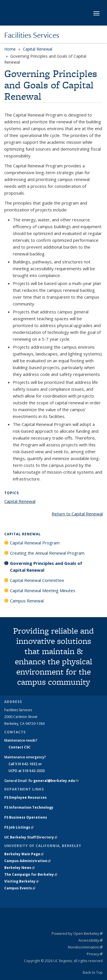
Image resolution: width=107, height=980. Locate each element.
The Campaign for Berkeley (31, 874)
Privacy (95, 954)
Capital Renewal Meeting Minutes (43, 590)
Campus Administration (28, 861)
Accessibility (91, 940)
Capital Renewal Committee (37, 580)
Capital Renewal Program (35, 543)
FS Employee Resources (26, 797)
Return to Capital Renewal (77, 514)
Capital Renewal (38, 49)
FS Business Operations (26, 817)
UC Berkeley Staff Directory (31, 837)
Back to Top (93, 972)
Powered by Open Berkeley (77, 933)
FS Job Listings (19, 827)
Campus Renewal (27, 601)
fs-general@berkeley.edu (53, 781)
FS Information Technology (29, 807)
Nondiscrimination (85, 947)
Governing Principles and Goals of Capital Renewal (46, 567)
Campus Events (20, 888)
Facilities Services (32, 35)
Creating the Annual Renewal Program (47, 553)
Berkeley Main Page (24, 854)
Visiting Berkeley (22, 881)
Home (10, 49)
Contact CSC (20, 747)
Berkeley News (20, 868)
